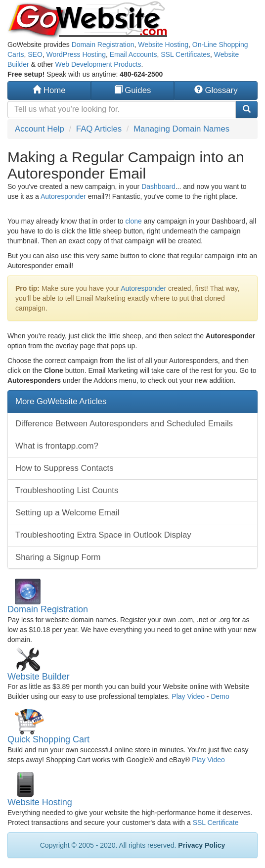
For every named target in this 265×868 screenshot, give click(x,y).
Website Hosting (163, 45)
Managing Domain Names (181, 129)
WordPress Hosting (76, 54)
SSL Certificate (216, 822)
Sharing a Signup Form (58, 557)
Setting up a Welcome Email (67, 513)
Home (49, 90)
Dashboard (158, 186)
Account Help (40, 129)
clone (133, 221)
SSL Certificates (185, 54)
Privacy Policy (201, 845)
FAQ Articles (99, 129)
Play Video (188, 696)
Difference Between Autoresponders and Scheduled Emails (124, 424)
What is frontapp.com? (57, 446)
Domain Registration (103, 45)
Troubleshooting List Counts (67, 490)
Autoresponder (63, 196)
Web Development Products (98, 64)
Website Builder (39, 677)
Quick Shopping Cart (48, 739)
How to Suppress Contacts (65, 468)
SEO (35, 54)
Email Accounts (133, 54)
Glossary (216, 90)
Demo (220, 696)
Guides (133, 90)
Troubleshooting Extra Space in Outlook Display (103, 535)
